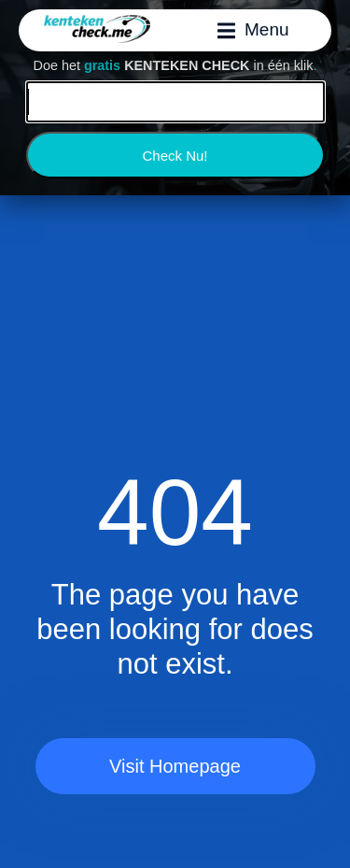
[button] (253, 30)
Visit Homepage (175, 766)
